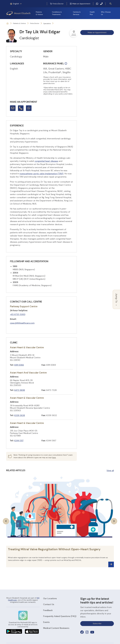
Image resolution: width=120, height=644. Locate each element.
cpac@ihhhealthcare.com (22, 323)
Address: (14, 351)
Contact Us (49, 604)
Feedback (48, 610)
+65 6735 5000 (18, 314)
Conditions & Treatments (57, 13)
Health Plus (92, 13)
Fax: (44, 365)
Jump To (116, 299)
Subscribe (97, 623)
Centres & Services (77, 13)
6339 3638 (20, 415)
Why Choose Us (106, 13)
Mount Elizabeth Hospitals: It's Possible (8, 23)
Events (46, 622)
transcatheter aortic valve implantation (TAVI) (41, 174)
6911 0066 (19, 365)
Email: (13, 319)
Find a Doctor (35, 23)
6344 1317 (19, 441)
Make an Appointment (97, 32)
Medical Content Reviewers (56, 628)
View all (110, 470)
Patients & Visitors (39, 13)
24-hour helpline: (19, 310)
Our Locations (50, 598)
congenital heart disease (46, 161)
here (54, 458)
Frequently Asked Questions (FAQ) (60, 616)
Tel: (12, 365)
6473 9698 (20, 390)
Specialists (47, 24)
